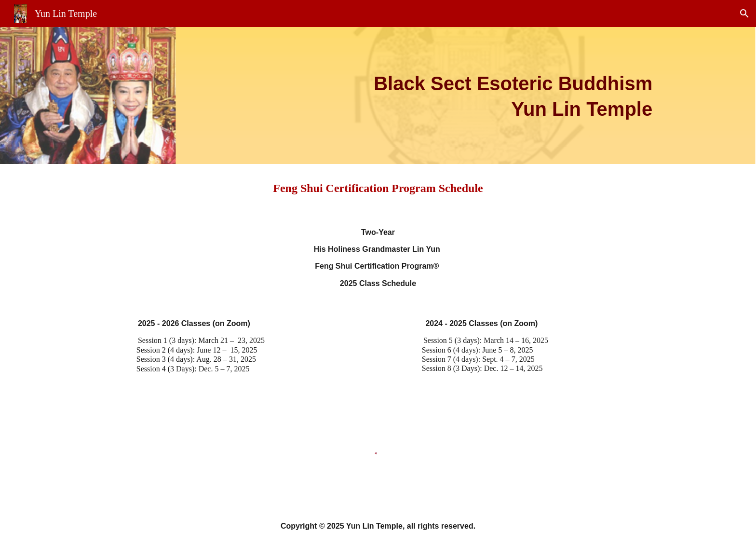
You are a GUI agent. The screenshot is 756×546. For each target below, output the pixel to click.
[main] (378, 95)
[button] (744, 14)
